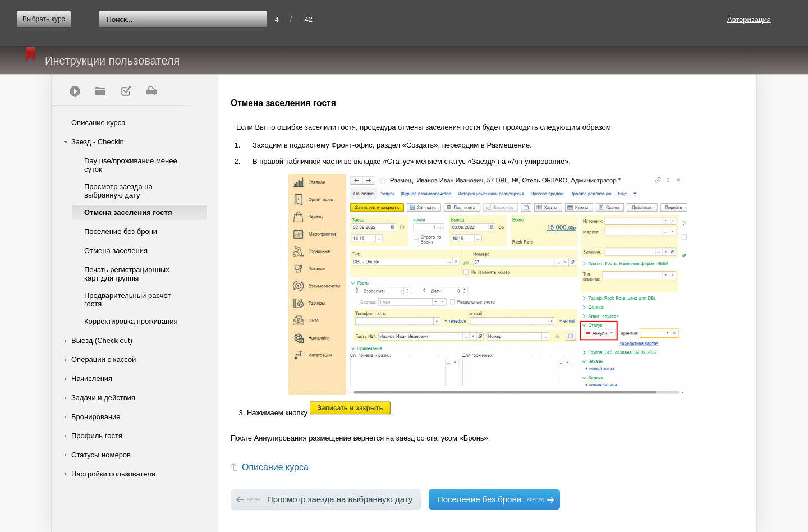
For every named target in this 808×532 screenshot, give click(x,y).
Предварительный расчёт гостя (128, 300)
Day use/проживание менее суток (131, 165)
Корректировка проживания (131, 321)
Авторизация (749, 19)
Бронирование (96, 417)
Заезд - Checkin (98, 142)
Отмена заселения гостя (128, 212)
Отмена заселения (116, 251)
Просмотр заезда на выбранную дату (118, 191)
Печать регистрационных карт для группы (127, 274)
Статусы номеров (101, 455)
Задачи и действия (103, 398)
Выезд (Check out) (102, 340)
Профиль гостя (97, 436)
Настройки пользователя (113, 474)
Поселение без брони (121, 231)
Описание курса (98, 123)
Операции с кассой (104, 359)
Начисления (92, 379)
